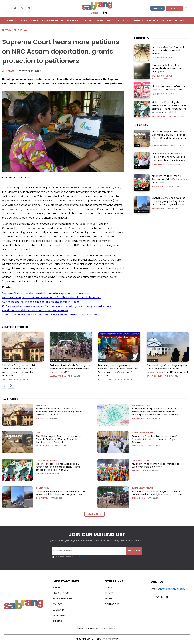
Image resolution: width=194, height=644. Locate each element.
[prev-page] (4, 386)
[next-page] (11, 386)
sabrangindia (158, 165)
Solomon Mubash (160, 146)
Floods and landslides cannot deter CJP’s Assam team (35, 310)
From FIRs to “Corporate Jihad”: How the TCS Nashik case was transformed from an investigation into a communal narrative (157, 412)
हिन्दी (105, 13)
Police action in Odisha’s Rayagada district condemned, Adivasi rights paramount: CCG (70, 369)
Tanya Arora (138, 418)
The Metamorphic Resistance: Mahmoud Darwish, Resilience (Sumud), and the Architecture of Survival (170, 136)
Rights (102, 360)
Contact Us (174, 8)
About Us (158, 8)
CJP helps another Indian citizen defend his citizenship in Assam (40, 302)
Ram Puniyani (158, 187)
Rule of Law (21, 30)
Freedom (7, 30)
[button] (186, 8)
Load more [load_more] (94, 514)
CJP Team (8, 71)
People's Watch (107, 379)
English (95, 13)
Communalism (141, 211)
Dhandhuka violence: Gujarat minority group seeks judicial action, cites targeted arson (168, 201)
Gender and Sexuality (140, 189)
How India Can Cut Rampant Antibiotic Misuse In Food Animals (169, 50)
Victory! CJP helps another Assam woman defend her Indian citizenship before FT (52, 297)
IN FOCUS (141, 125)
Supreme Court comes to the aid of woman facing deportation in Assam (46, 293)
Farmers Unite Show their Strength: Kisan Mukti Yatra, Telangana (166, 68)
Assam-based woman (79, 188)
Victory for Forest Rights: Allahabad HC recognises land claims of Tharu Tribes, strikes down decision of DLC (168, 107)
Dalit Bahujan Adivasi (162, 76)
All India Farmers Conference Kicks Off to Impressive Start (170, 88)
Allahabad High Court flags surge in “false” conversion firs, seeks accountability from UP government (167, 369)
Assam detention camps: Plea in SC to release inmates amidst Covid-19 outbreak (51, 315)
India (137, 145)
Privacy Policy (80, 557)
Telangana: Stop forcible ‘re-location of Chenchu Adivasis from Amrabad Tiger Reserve (168, 157)
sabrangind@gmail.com (171, 589)
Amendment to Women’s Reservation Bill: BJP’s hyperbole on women (170, 179)
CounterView (158, 209)
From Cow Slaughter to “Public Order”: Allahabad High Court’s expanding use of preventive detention (60, 412)
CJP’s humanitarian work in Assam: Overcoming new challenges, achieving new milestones (57, 306)
